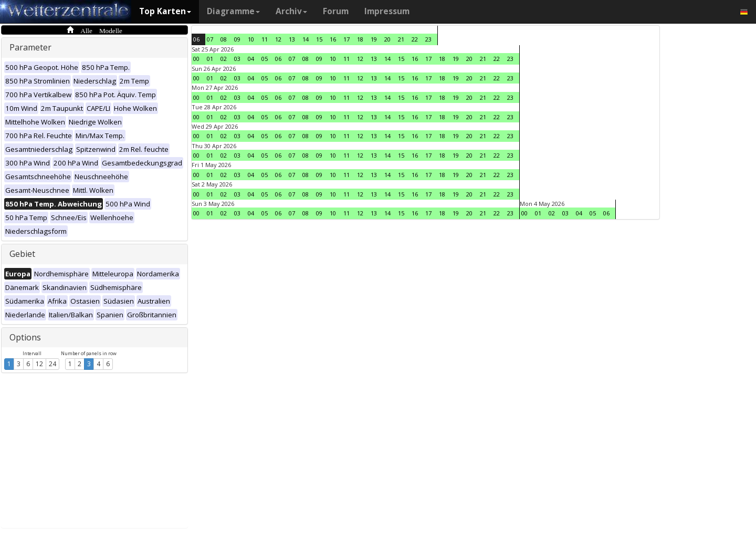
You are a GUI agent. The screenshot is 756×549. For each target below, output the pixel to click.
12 (39, 364)
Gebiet (22, 254)
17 (346, 39)
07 (210, 39)
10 (251, 39)
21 (401, 39)
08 (224, 39)
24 (52, 364)
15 (319, 39)
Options (25, 337)
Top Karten (165, 11)
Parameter (30, 47)
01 (210, 59)
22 (415, 39)
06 (196, 39)
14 (306, 39)
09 (237, 39)
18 (360, 39)
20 (387, 39)
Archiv (291, 11)
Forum (336, 11)
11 (265, 39)
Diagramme (233, 11)
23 (428, 39)
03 (237, 59)
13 (292, 39)
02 (224, 59)
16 (333, 39)
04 (251, 59)
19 (374, 39)
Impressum (387, 11)
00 (196, 59)
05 (265, 59)
